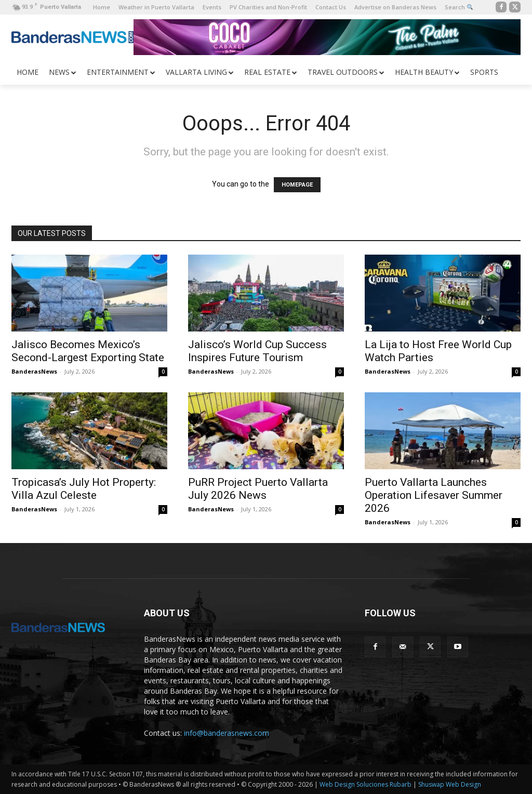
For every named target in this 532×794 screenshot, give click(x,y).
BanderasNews (34, 371)
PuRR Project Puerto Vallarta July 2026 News (258, 489)
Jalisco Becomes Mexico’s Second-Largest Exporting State (88, 351)
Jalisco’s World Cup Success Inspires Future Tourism (257, 351)
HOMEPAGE (297, 185)
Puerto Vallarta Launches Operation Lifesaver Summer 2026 (434, 495)
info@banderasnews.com (227, 733)
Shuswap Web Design (450, 784)
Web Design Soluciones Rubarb (365, 784)
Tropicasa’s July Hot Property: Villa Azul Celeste (84, 489)
